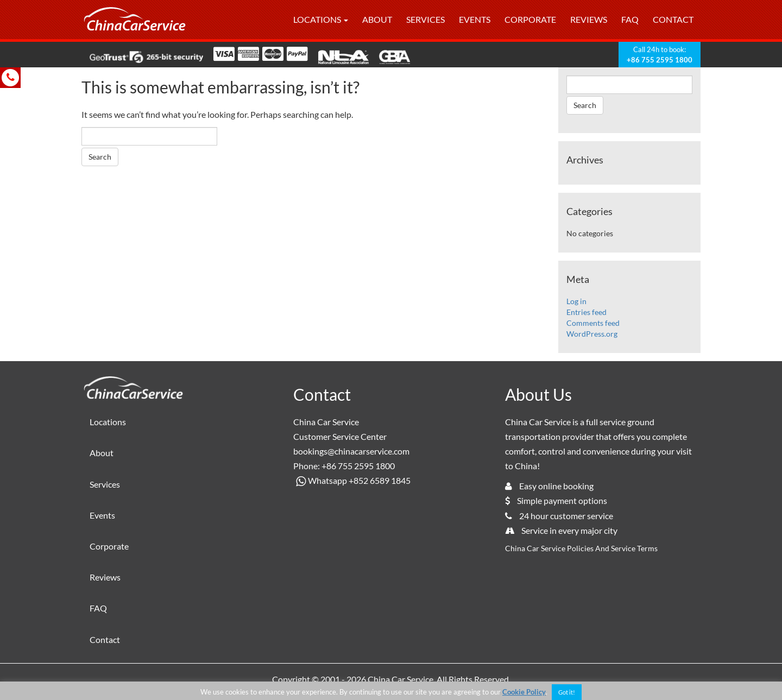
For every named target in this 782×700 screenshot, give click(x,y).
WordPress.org (592, 334)
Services (425, 19)
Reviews (589, 19)
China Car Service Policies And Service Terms (581, 548)
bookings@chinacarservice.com (351, 451)
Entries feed (586, 312)
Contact (673, 19)
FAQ (630, 19)
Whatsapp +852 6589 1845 (352, 480)
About (377, 19)
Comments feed (593, 323)
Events (475, 19)
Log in (576, 301)
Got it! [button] (567, 692)
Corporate (530, 19)
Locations (321, 19)
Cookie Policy (524, 692)
